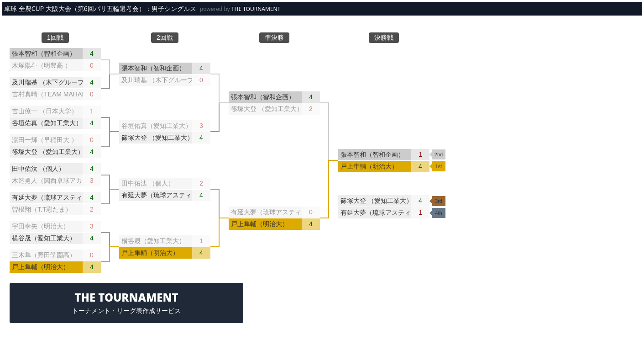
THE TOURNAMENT (256, 9)
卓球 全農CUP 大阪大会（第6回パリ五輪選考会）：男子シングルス (100, 8)
